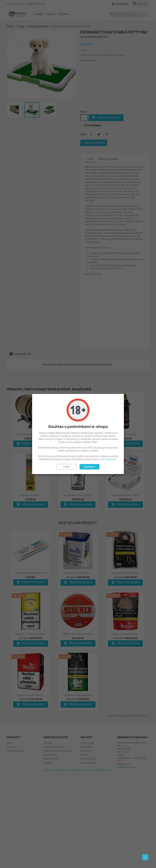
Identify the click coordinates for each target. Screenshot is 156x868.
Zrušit (67, 467)
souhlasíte (110, 459)
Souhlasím (90, 467)
